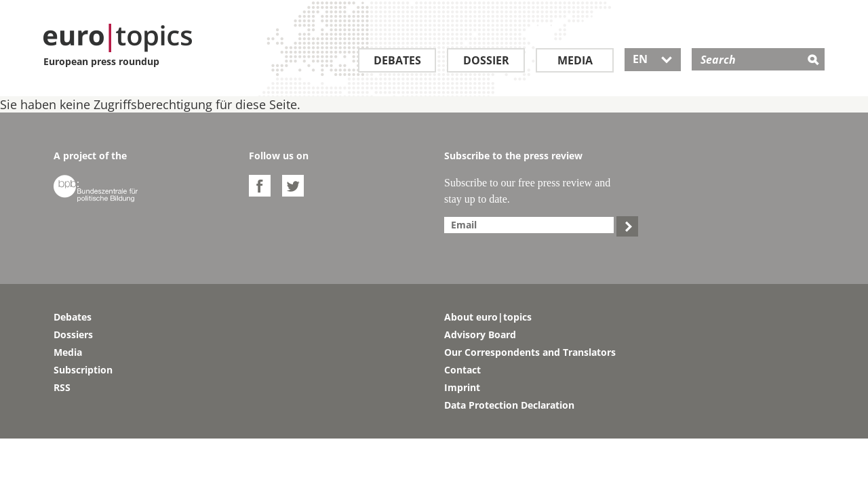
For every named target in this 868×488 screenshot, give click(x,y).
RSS (62, 387)
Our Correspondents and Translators (530, 352)
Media (575, 60)
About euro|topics (488, 317)
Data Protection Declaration (509, 405)
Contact (462, 370)
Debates (397, 60)
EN (653, 59)
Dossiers (73, 334)
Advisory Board (480, 334)
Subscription (83, 370)
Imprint (462, 387)
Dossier (486, 60)
